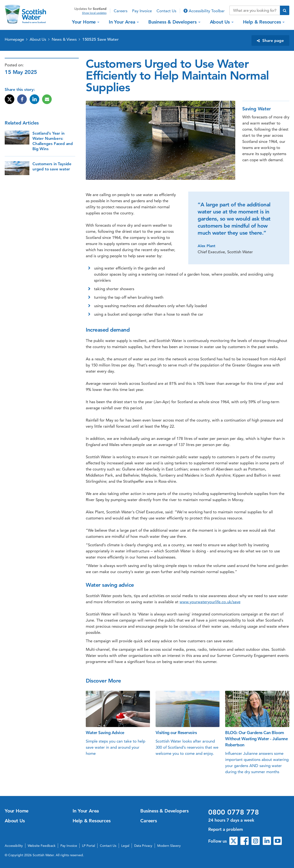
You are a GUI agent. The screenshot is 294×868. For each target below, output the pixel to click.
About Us (221, 22)
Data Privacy (143, 846)
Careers (121, 11)
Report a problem (226, 829)
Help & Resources (263, 22)
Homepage (14, 39)
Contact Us (166, 11)
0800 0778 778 (234, 812)
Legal (125, 846)
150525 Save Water (100, 39)
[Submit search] (285, 10)
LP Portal (88, 846)
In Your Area (123, 22)
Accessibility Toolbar (204, 11)
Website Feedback (42, 846)
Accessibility (14, 846)
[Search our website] (255, 10)
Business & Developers (173, 22)
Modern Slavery (169, 846)
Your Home (84, 22)
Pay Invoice (142, 11)
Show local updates (94, 13)
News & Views (64, 39)
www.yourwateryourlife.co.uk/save (210, 602)
